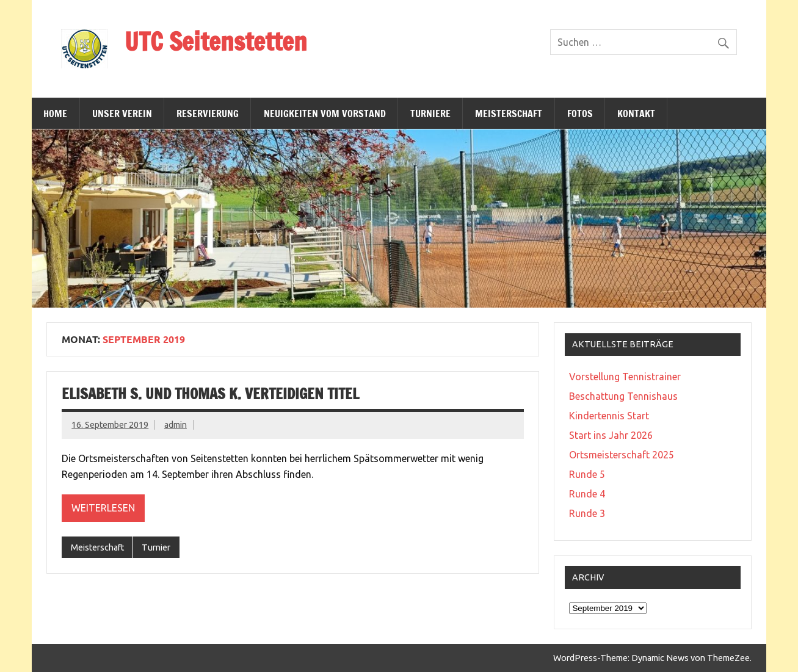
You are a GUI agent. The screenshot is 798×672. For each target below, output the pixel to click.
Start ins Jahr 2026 (611, 435)
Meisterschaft (509, 114)
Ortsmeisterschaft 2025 (622, 455)
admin (176, 425)
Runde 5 (587, 474)
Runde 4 (587, 494)
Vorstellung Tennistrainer (625, 377)
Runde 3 (587, 513)
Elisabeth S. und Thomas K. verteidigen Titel (210, 394)
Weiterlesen (103, 508)
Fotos (580, 114)
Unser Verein (122, 114)
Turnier (156, 547)
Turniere (430, 114)
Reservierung (208, 114)
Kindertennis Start (609, 416)
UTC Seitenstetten (216, 41)
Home (55, 114)
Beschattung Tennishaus (623, 396)
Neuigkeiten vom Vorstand (325, 114)
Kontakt (636, 114)
